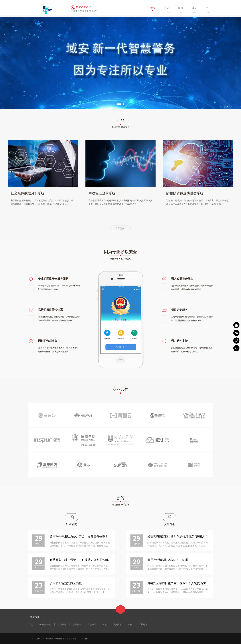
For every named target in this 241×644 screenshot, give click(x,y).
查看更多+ (121, 228)
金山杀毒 (62, 624)
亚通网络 (143, 624)
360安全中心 (45, 624)
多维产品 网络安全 (120, 127)
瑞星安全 (77, 624)
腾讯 (105, 624)
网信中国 (92, 624)
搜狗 (130, 624)
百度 (31, 624)
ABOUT (208, 13)
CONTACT (194, 13)
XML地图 (84, 639)
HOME (153, 13)
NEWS (180, 13)
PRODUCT (167, 13)
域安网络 (117, 624)
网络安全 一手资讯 (120, 504)
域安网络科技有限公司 (120, 259)
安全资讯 (169, 524)
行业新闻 (72, 524)
